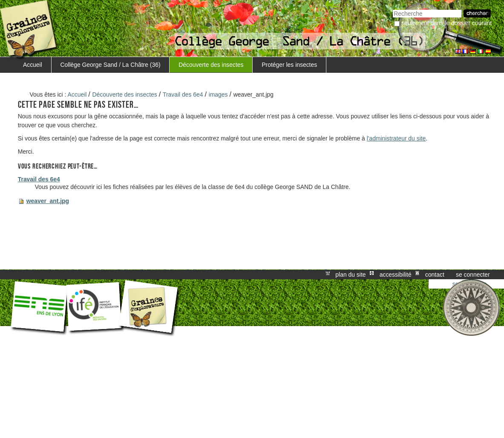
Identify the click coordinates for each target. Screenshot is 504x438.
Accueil (33, 65)
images (218, 94)
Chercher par (393, 9)
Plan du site (350, 275)
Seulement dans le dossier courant (446, 23)
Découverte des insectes (211, 65)
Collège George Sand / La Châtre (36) (111, 65)
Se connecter (473, 275)
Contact (435, 275)
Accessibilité (396, 275)
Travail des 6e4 (183, 94)
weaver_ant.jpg (48, 201)
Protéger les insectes (289, 65)
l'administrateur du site (396, 138)
